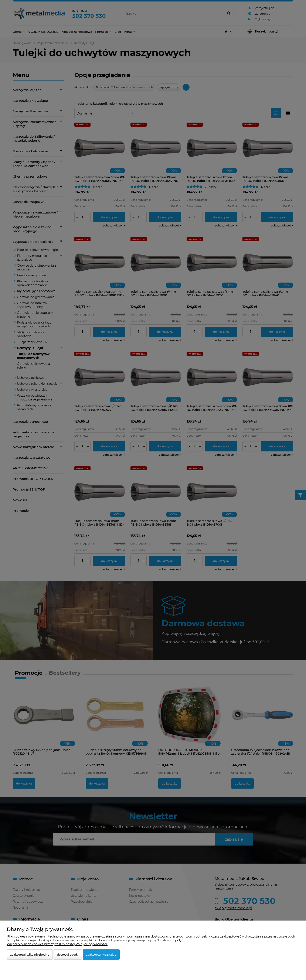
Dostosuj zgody (68, 955)
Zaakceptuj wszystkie (101, 955)
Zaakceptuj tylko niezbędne (30, 955)
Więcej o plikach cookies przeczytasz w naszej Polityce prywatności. (57, 944)
